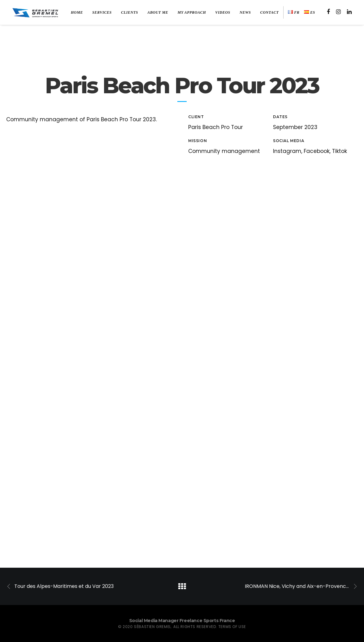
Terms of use (232, 627)
